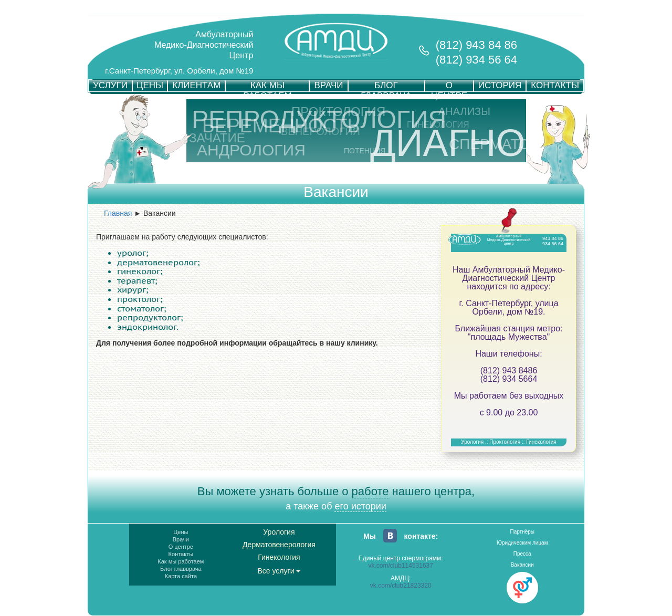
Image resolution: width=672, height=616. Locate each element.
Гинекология (279, 557)
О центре (181, 547)
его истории (360, 506)
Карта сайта (181, 576)
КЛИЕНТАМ (196, 85)
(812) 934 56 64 (476, 60)
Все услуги (279, 571)
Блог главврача (181, 569)
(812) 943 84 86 (476, 45)
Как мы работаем (181, 561)
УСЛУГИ (110, 85)
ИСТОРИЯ (500, 85)
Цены (181, 532)
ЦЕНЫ (150, 85)
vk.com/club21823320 (401, 586)
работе (370, 491)
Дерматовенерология (279, 545)
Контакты (181, 554)
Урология (279, 532)
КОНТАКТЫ (555, 85)
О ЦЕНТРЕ (449, 86)
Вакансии (522, 565)
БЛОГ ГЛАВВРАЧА (386, 86)
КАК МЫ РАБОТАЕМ (267, 86)
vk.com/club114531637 (401, 566)
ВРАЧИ (328, 85)
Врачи (181, 539)
